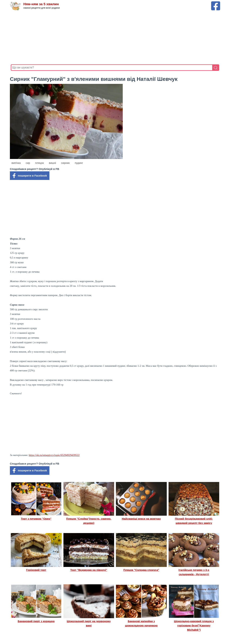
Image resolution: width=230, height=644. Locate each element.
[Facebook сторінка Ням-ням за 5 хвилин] (216, 3)
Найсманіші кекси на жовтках (141, 519)
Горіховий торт (36, 570)
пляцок (39, 163)
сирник (65, 163)
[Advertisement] (115, 37)
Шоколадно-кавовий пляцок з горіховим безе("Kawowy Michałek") (194, 626)
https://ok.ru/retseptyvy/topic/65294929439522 (54, 455)
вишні (52, 163)
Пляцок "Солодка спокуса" (141, 570)
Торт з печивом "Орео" (36, 519)
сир (28, 163)
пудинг (79, 163)
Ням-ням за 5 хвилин (41, 4)
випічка (16, 163)
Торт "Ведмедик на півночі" (89, 570)
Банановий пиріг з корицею (36, 621)
